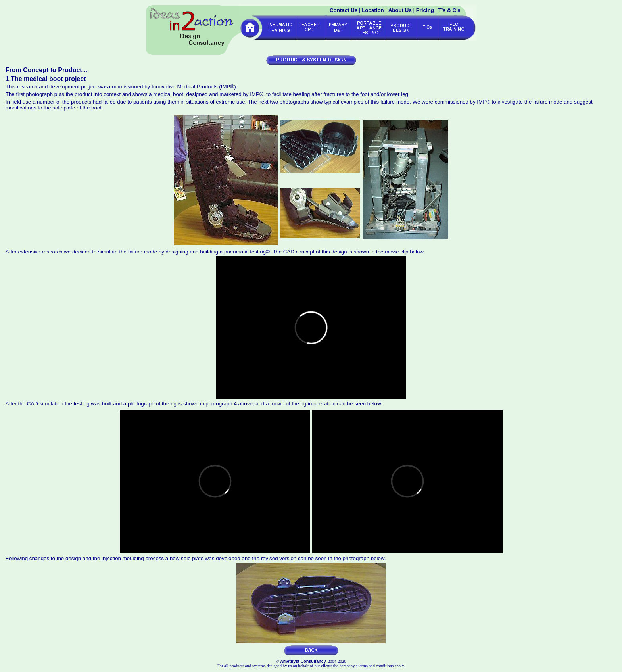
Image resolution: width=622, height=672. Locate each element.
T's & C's (449, 10)
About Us (400, 10)
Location (373, 10)
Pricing (425, 10)
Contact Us (344, 10)
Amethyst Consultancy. (303, 661)
